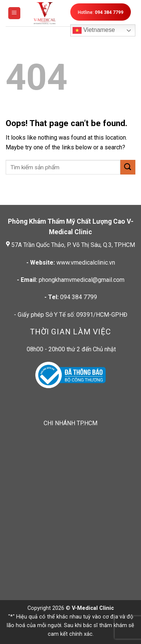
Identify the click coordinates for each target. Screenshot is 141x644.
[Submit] (128, 167)
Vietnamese (94, 30)
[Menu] (14, 13)
